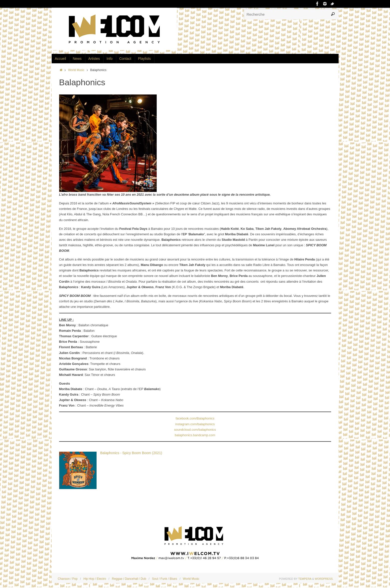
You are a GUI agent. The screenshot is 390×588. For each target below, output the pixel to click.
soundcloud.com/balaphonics (195, 430)
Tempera (305, 579)
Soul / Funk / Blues (165, 579)
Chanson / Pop (68, 579)
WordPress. (324, 579)
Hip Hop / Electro (95, 579)
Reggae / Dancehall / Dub (129, 579)
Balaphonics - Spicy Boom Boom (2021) (131, 453)
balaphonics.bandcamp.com (195, 435)
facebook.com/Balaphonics (195, 418)
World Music (76, 70)
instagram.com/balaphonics (195, 424)
